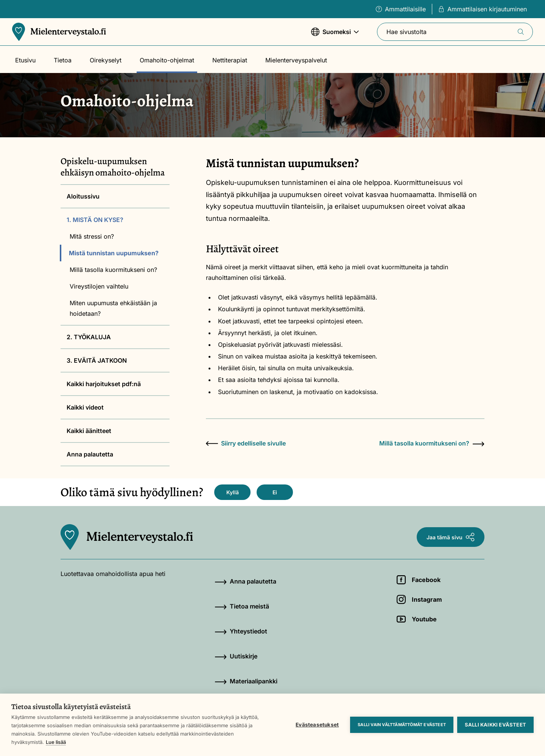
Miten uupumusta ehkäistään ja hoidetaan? (113, 308)
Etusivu (25, 60)
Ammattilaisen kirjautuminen (483, 9)
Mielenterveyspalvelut (296, 60)
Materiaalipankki (246, 681)
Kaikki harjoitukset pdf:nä (104, 384)
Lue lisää (56, 742)
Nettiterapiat (230, 60)
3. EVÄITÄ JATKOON (97, 360)
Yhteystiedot (241, 631)
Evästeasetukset (317, 725)
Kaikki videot (85, 407)
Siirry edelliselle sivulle (246, 443)
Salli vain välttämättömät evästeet (402, 725)
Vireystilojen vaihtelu (99, 286)
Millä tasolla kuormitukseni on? (113, 270)
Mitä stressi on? (92, 236)
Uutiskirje (236, 656)
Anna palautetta (90, 454)
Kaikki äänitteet (89, 431)
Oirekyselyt (106, 60)
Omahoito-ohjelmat (167, 60)
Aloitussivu (83, 196)
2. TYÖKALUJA (89, 337)
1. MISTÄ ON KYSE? (95, 220)
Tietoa (63, 60)
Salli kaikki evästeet (495, 725)
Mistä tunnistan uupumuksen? (114, 253)
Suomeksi (335, 35)
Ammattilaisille (401, 9)
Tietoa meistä (242, 606)
